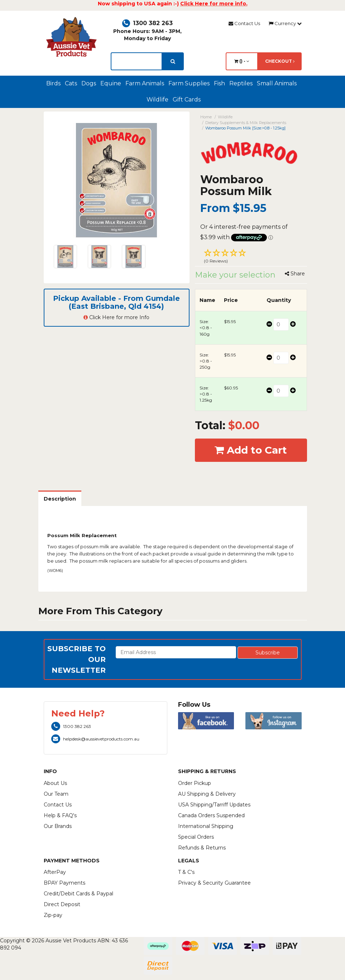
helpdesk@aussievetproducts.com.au (95, 739)
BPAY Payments (64, 883)
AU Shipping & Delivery (207, 794)
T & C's (186, 872)
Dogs (89, 83)
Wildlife (157, 100)
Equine (111, 83)
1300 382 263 (147, 23)
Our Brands (58, 826)
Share (295, 274)
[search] (173, 61)
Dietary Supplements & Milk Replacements (246, 123)
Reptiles (241, 83)
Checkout (280, 61)
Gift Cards (187, 100)
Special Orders (196, 837)
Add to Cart (251, 450)
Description (60, 499)
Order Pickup (195, 783)
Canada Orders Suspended (211, 815)
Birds (53, 83)
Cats (71, 83)
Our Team (56, 794)
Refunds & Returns (202, 848)
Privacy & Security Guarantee (214, 883)
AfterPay (55, 872)
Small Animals (277, 83)
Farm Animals (145, 83)
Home (206, 117)
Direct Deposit (62, 904)
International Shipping (206, 826)
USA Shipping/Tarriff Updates (214, 805)
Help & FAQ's (60, 815)
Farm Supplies (189, 83)
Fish (219, 83)
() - (242, 61)
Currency (285, 23)
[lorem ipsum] (136, 61)
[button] (251, 257)
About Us (55, 783)
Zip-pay (53, 915)
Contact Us (244, 23)
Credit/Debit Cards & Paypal (78, 894)
